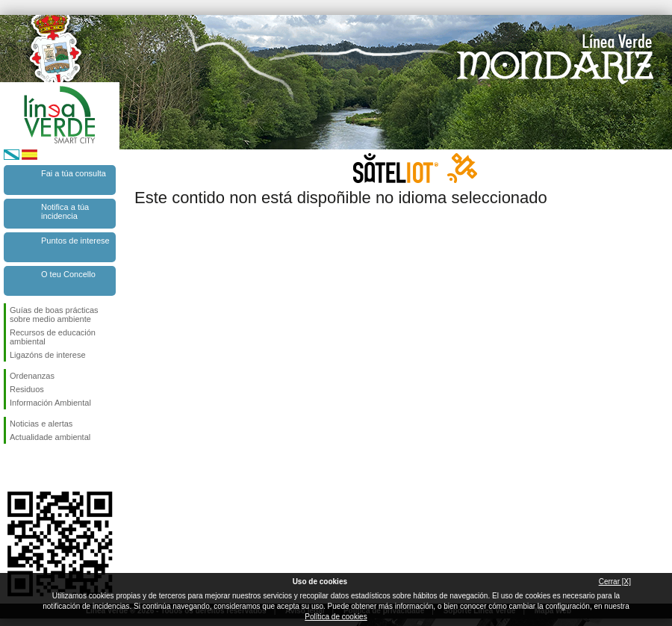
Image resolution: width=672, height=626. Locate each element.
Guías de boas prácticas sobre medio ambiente (54, 314)
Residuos (27, 389)
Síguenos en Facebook (13, 468)
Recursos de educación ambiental (53, 337)
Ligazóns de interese (48, 355)
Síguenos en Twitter (37, 468)
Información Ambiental (50, 403)
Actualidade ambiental (50, 437)
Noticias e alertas (41, 424)
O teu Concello (68, 274)
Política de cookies (336, 617)
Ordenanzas (32, 376)
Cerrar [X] (615, 582)
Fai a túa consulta (74, 173)
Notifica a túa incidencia (65, 211)
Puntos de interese (75, 241)
